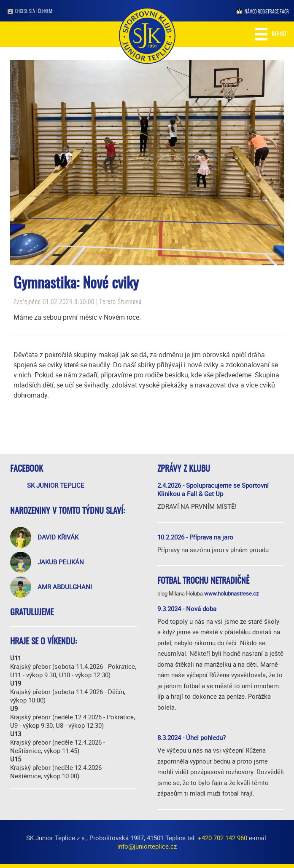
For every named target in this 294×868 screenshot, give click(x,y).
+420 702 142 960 (223, 838)
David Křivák (58, 537)
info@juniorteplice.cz (147, 846)
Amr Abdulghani (65, 587)
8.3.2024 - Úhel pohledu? (192, 737)
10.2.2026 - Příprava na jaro (195, 537)
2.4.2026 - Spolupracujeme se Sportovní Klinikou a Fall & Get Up (213, 489)
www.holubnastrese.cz (231, 593)
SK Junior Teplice (56, 485)
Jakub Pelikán (61, 562)
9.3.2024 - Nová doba (187, 609)
